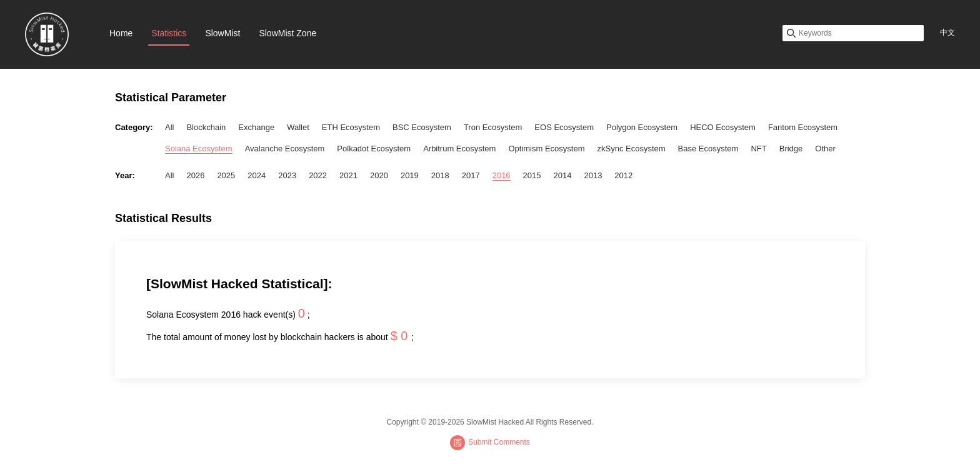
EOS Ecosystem (564, 127)
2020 (379, 175)
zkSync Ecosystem (632, 149)
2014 (563, 175)
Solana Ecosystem (199, 149)
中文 (947, 33)
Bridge (791, 149)
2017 (471, 175)
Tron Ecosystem (493, 127)
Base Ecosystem (708, 149)
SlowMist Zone (287, 33)
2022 (318, 175)
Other (825, 149)
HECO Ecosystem (723, 127)
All (169, 127)
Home (121, 33)
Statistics (169, 33)
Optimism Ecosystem (546, 149)
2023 (287, 175)
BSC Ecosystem (422, 127)
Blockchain (206, 127)
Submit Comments (490, 443)
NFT (758, 149)
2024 (257, 175)
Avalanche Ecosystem (285, 149)
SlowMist (222, 33)
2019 (410, 175)
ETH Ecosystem (351, 127)
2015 (532, 175)
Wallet (298, 127)
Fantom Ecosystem (803, 127)
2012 (623, 175)
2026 (195, 175)
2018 (440, 175)
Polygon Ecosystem (642, 127)
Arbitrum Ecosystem (459, 149)
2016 (502, 175)
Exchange (256, 127)
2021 (348, 175)
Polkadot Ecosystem (374, 149)
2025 (226, 175)
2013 (593, 175)
